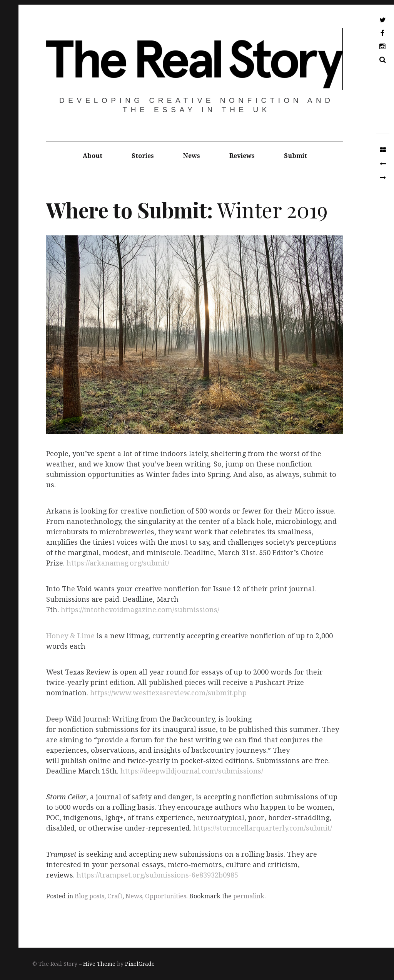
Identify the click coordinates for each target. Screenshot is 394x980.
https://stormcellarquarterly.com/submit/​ (263, 828)
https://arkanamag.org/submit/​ (118, 563)
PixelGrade (140, 964)
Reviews (242, 156)
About (93, 156)
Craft (115, 896)
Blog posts (89, 896)
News (192, 156)
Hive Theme (99, 964)
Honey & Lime (70, 636)
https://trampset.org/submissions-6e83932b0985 (157, 875)
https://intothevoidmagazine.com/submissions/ (140, 610)
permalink (249, 896)
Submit (295, 156)
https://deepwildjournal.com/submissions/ (192, 771)
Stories (143, 156)
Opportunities (166, 896)
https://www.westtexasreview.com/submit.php (168, 693)
